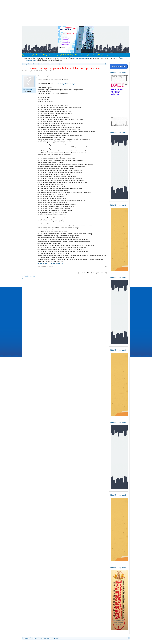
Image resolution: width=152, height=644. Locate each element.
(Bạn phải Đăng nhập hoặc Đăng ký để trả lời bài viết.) (92, 273)
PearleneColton (45, 71)
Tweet (24, 279)
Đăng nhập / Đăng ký (119, 66)
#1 (106, 266)
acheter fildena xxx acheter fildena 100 (50, 263)
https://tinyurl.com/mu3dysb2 (67, 84)
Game (33, 71)
